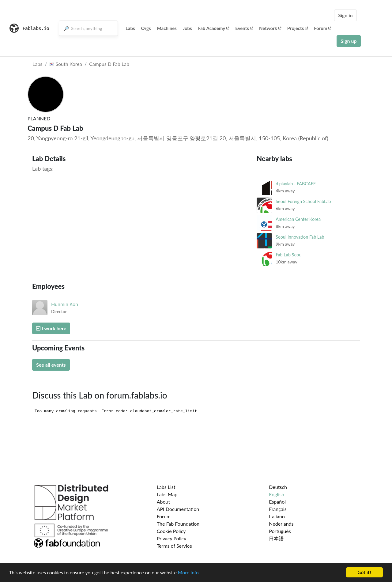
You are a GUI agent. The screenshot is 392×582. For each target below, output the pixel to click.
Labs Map (167, 494)
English (277, 494)
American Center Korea (298, 219)
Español (277, 502)
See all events (51, 365)
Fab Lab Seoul (289, 255)
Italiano (277, 516)
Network (270, 28)
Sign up (349, 41)
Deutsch (278, 487)
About (164, 502)
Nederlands (281, 524)
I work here (51, 328)
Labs (130, 28)
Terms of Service (174, 546)
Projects (298, 28)
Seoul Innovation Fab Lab (300, 237)
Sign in (345, 15)
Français (278, 509)
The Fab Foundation (178, 524)
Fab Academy (214, 28)
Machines (167, 28)
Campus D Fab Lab (109, 64)
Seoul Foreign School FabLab (303, 201)
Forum (322, 28)
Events (244, 28)
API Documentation (178, 509)
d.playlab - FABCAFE (296, 184)
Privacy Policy (172, 538)
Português (280, 531)
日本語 (276, 538)
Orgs (146, 28)
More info (188, 573)
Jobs (187, 28)
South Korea (66, 64)
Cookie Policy (171, 531)
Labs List (166, 487)
